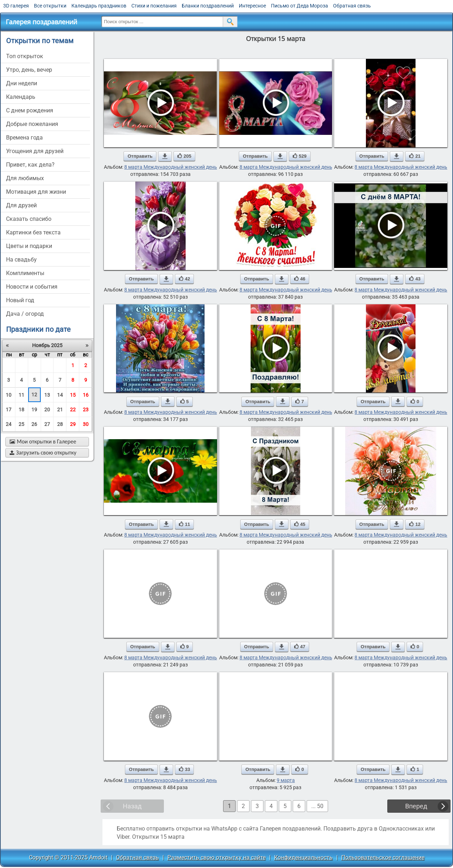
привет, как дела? (30, 165)
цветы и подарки (29, 246)
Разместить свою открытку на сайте (217, 857)
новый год (20, 300)
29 (73, 424)
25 (21, 424)
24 (9, 424)
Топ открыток (25, 56)
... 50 (317, 806)
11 (21, 395)
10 (9, 395)
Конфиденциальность (303, 857)
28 (60, 424)
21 (60, 410)
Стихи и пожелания (154, 6)
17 (9, 410)
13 (47, 395)
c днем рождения (30, 110)
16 (86, 395)
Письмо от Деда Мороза (300, 6)
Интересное (252, 6)
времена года (24, 138)
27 (47, 424)
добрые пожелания (32, 124)
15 (73, 395)
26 (34, 424)
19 (34, 410)
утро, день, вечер (29, 70)
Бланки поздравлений (208, 6)
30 (86, 424)
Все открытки (50, 6)
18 (21, 410)
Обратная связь (352, 6)
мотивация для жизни (36, 192)
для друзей (21, 205)
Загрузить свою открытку (43, 453)
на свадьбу (21, 260)
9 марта (286, 780)
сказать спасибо (29, 219)
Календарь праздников (99, 6)
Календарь (21, 97)
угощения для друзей (35, 151)
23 (86, 410)
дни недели (22, 83)
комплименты (25, 273)
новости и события (32, 287)
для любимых (25, 178)
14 (60, 395)
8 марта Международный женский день (171, 167)
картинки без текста (33, 232)
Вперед (416, 806)
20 (47, 410)
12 (34, 395)
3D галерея (16, 6)
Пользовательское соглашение (383, 857)
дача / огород (25, 314)
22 (73, 410)
